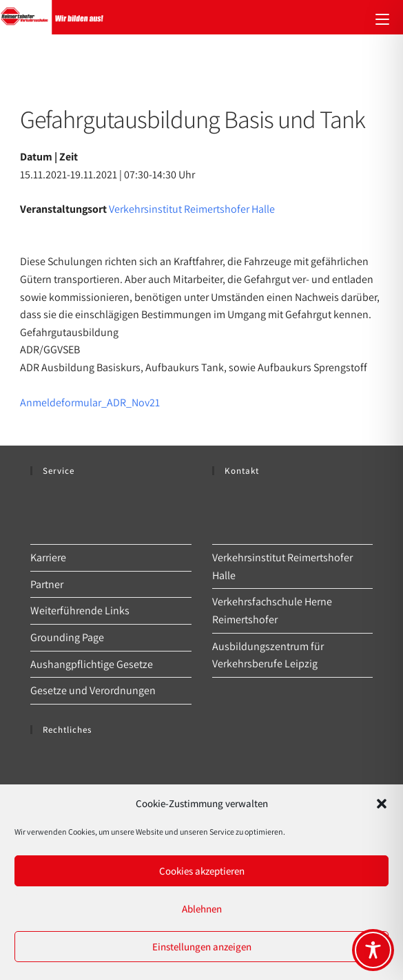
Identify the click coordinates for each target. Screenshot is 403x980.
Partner (47, 584)
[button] (382, 804)
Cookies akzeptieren (202, 871)
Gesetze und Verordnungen (93, 690)
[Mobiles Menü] (382, 17)
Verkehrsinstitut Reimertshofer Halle (192, 209)
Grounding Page (67, 637)
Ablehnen (202, 909)
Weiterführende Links (80, 611)
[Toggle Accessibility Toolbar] (373, 950)
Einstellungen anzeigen (202, 947)
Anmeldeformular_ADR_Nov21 (90, 403)
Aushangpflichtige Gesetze (92, 664)
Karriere (48, 557)
